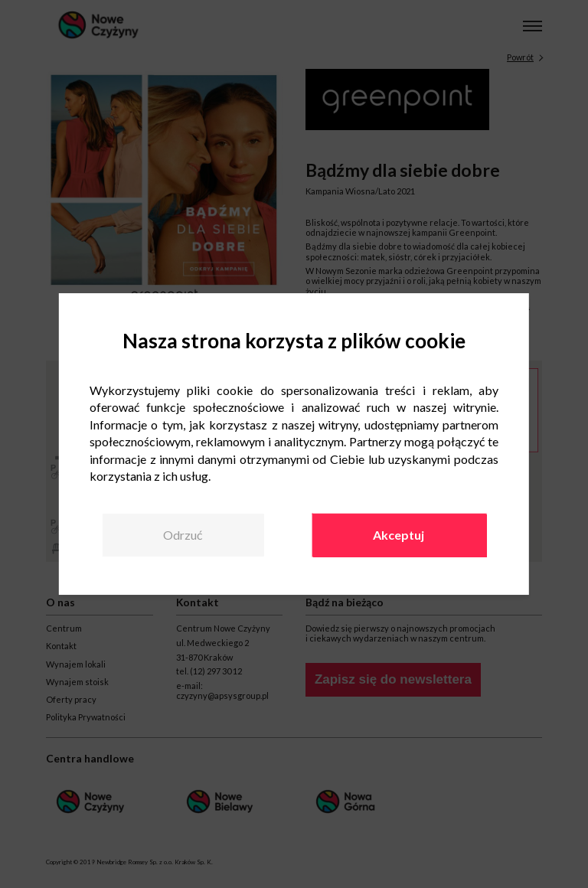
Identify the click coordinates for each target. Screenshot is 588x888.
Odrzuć (183, 535)
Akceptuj (399, 535)
